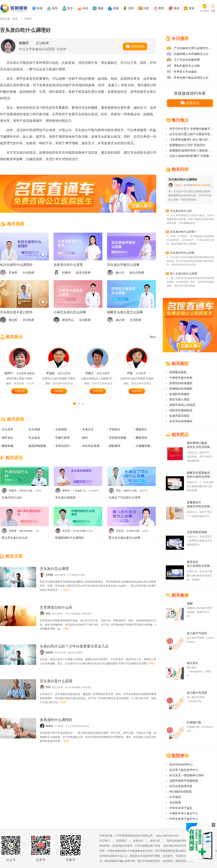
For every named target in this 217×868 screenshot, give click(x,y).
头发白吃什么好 (12, 498)
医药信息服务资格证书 (179, 841)
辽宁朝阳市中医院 (76, 575)
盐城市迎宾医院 (179, 416)
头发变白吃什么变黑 (68, 265)
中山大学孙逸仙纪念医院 (37, 49)
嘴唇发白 (141, 429)
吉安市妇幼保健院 (181, 421)
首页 (15, 19)
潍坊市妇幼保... (27, 531)
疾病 (40, 8)
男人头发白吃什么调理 (184, 274)
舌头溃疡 (34, 429)
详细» (66, 590)
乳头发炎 (34, 438)
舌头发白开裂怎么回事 (123, 265)
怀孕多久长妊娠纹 (185, 72)
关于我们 (105, 841)
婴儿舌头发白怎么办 (15, 538)
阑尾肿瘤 (8, 446)
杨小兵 (120, 273)
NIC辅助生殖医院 (180, 792)
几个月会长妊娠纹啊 (187, 60)
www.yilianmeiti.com (167, 836)
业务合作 (138, 841)
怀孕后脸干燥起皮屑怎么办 (191, 78)
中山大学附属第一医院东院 (78, 614)
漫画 (176, 8)
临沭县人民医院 (75, 653)
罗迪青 (13, 273)
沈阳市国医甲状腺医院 (184, 781)
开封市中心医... (27, 491)
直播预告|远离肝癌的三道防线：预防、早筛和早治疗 (192, 150)
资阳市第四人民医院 (182, 405)
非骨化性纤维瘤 (64, 446)
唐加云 (178, 185)
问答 (146, 8)
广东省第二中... (80, 491)
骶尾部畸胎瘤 (37, 446)
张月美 (66, 531)
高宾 (118, 491)
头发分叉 (88, 429)
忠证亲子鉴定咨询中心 (184, 770)
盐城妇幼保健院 (179, 394)
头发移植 (61, 429)
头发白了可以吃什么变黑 (125, 498)
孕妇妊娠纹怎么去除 (187, 66)
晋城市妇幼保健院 (181, 383)
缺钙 (85, 438)
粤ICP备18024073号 (175, 846)
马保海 (13, 531)
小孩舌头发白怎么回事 (70, 312)
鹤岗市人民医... (131, 491)
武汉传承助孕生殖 (181, 786)
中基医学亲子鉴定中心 (184, 813)
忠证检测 (175, 802)
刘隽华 (67, 273)
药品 (85, 8)
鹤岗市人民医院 (202, 185)
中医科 (28, 19)
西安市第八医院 (179, 399)
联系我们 (121, 841)
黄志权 (13, 320)
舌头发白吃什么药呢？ (184, 232)
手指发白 (115, 429)
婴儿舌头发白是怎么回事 (125, 538)
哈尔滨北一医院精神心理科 (187, 775)
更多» (153, 337)
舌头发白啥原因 (65, 498)
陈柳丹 (24, 43)
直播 (116, 8)
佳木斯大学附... (134, 531)
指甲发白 (8, 438)
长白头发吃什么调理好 (16, 265)
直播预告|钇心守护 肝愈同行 (187, 145)
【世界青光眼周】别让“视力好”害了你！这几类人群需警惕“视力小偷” (192, 140)
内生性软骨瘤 (91, 446)
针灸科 (62, 49)
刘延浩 (13, 491)
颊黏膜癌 (115, 446)
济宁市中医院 (79, 531)
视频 (101, 8)
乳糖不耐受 (63, 438)
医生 (70, 8)
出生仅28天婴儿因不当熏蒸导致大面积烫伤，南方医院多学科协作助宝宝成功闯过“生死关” (192, 134)
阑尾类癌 (141, 438)
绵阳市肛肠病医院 (181, 410)
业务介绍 (155, 841)
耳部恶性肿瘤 (118, 438)
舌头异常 (8, 429)
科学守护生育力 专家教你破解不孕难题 (192, 129)
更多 (192, 8)
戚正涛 (120, 320)
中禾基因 (175, 797)
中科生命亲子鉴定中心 (184, 819)
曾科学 (66, 491)
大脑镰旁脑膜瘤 (145, 446)
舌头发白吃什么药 (181, 211)
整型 (161, 8)
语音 (131, 8)
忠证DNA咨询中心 (181, 764)
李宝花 (120, 531)
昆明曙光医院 (178, 372)
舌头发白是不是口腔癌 (16, 312)
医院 (55, 8)
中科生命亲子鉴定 (181, 808)
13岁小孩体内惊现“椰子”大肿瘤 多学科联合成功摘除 (192, 156)
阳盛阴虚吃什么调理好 (70, 538)
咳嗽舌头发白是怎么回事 (125, 312)
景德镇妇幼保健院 (181, 389)
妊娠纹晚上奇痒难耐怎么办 (191, 54)
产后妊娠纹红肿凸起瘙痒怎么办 (194, 48)
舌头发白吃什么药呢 (182, 253)
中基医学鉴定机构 (181, 378)
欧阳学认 (68, 320)
